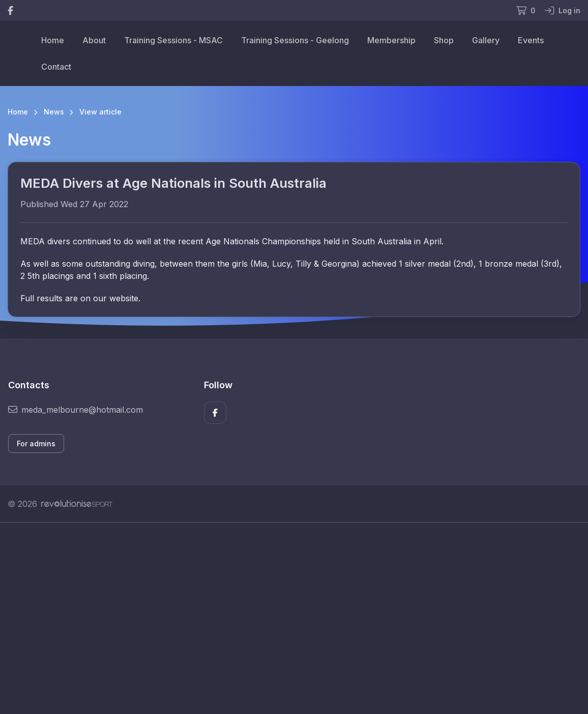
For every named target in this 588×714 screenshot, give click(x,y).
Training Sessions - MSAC (173, 40)
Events (531, 40)
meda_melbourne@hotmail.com (76, 410)
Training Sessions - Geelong (295, 40)
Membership (391, 40)
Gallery (486, 40)
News (54, 112)
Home (53, 40)
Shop (444, 40)
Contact (56, 67)
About (94, 40)
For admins (36, 444)
